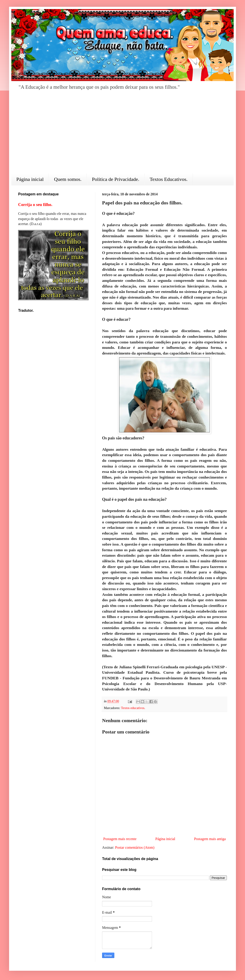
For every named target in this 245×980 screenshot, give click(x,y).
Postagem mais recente (120, 839)
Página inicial (30, 179)
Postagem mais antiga (210, 839)
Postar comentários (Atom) (135, 847)
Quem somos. (68, 179)
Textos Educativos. (169, 179)
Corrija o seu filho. (35, 205)
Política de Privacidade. (115, 179)
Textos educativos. (133, 708)
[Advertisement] (122, 135)
